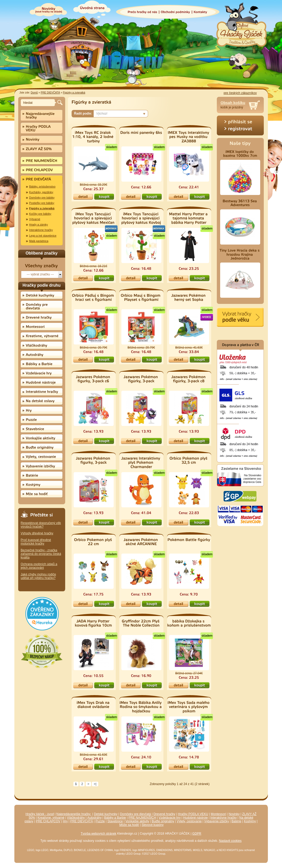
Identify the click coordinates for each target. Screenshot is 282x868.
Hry (65, 821)
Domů (34, 93)
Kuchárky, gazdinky (41, 192)
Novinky (234, 814)
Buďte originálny (163, 821)
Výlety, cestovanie (189, 821)
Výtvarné (35, 219)
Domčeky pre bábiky (42, 198)
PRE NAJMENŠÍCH (142, 818)
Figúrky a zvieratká (74, 93)
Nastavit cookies (230, 841)
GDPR (197, 834)
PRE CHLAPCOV (48, 821)
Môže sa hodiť (129, 825)
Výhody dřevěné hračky (37, 533)
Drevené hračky (164, 814)
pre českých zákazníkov (240, 93)
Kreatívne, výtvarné (51, 818)
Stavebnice (115, 821)
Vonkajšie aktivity (137, 821)
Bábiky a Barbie (115, 818)
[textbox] (39, 103)
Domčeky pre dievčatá (135, 814)
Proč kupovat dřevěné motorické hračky (36, 542)
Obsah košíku (233, 103)
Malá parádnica (39, 241)
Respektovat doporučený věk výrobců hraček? (41, 525)
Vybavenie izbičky (217, 821)
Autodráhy (94, 818)
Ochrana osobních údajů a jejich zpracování (39, 566)
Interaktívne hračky (41, 230)
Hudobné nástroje (196, 818)
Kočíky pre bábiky (40, 214)
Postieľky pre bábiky (42, 203)
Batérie (236, 821)
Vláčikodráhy (76, 818)
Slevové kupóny (153, 825)
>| (95, 784)
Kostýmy (250, 821)
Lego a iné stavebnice (43, 236)
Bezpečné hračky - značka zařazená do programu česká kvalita (41, 554)
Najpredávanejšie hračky (74, 814)
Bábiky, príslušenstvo (42, 186)
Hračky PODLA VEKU (193, 814)
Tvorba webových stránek (99, 834)
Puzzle (100, 821)
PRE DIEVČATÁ (50, 93)
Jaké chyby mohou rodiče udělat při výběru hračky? (38, 576)
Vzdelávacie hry (170, 818)
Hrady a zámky (39, 225)
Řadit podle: (83, 114)
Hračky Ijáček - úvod (40, 814)
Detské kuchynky (106, 814)
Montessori (218, 814)
